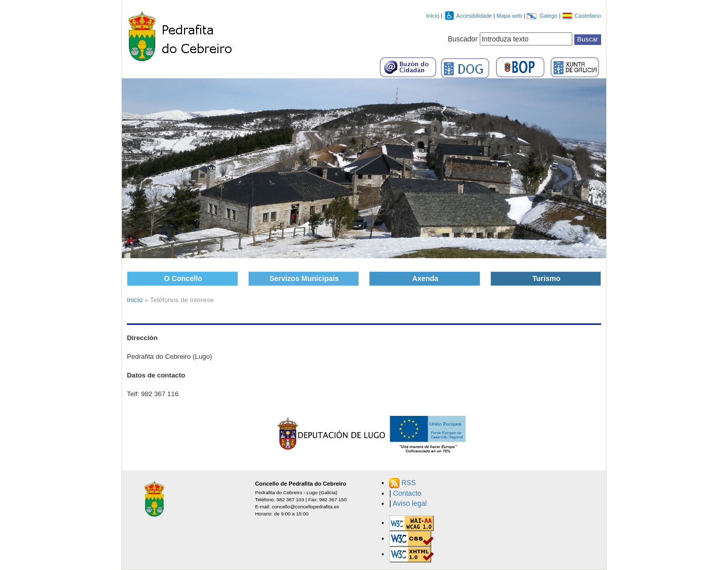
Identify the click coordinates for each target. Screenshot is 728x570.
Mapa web (510, 16)
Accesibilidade (475, 16)
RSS (409, 483)
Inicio (433, 16)
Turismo (547, 278)
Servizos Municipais (304, 278)
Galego (549, 16)
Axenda (425, 278)
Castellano (588, 16)
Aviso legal (410, 503)
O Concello (183, 278)
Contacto (407, 493)
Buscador (463, 39)
